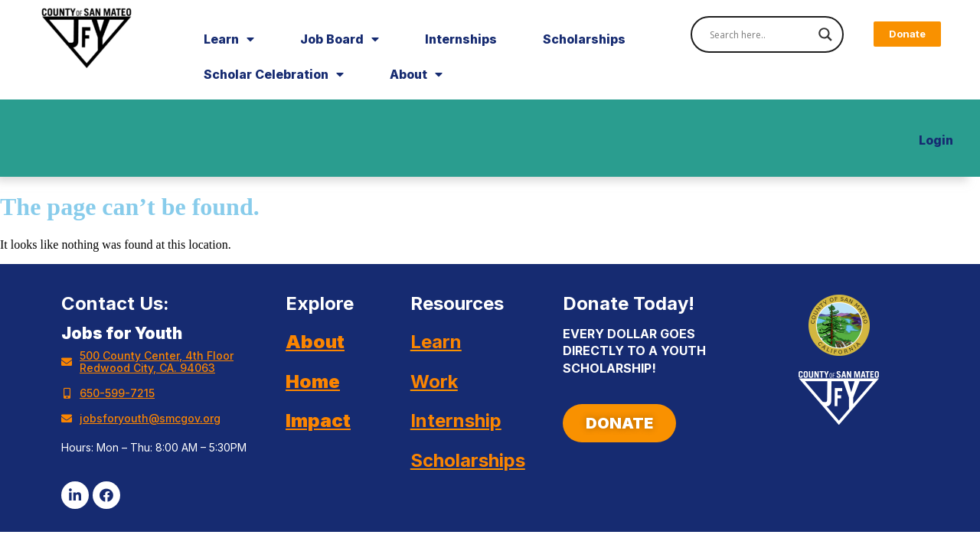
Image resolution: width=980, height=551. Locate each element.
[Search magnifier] (825, 34)
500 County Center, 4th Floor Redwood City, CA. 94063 (157, 362)
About (416, 74)
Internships (461, 39)
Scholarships (584, 39)
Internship (456, 421)
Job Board (340, 39)
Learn (229, 39)
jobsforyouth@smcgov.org (150, 418)
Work (434, 381)
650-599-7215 (117, 393)
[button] (907, 34)
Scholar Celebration (274, 74)
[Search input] (760, 34)
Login (936, 140)
